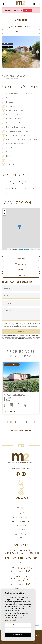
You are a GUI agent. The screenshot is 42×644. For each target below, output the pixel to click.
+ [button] (5, 211)
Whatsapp (21, 258)
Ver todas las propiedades (21, 430)
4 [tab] (18, 422)
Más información (11, 620)
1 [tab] (8, 422)
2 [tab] (11, 422)
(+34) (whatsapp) (21, 553)
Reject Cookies (18, 625)
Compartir (21, 270)
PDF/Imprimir (21, 275)
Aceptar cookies (18, 635)
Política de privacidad (17, 325)
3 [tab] (15, 422)
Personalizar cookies (18, 630)
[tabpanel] (21, 388)
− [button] (5, 214)
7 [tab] (27, 422)
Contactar (21, 32)
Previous (4, 52)
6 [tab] (24, 422)
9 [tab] (34, 422)
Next (38, 52)
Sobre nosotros (21, 517)
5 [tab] (21, 422)
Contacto (21, 534)
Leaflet (10, 249)
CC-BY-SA (37, 249)
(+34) (21, 550)
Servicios (21, 526)
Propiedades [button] (20, 521)
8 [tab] (31, 422)
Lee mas (4, 194)
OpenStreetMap (23, 249)
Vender (21, 530)
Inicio (21, 513)
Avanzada (27, 10)
